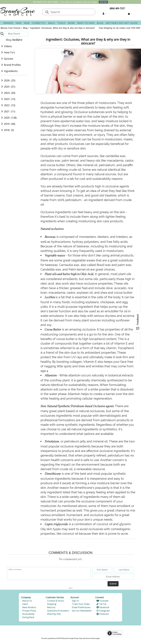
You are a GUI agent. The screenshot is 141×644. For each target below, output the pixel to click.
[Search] (47, 12)
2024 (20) (8, 96)
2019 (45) (8, 127)
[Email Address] (113, 577)
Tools (62, 23)
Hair (19, 23)
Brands (8, 23)
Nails (52, 23)
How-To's (8, 56)
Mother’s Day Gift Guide (122, 23)
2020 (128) (9, 121)
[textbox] (71, 12)
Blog (100, 23)
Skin (27, 23)
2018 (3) (8, 133)
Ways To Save (86, 23)
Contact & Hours (56, 601)
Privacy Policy (29, 611)
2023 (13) (8, 102)
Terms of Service (91, 638)
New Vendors (29, 607)
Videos (7, 49)
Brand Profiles (11, 68)
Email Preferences (81, 607)
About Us (27, 601)
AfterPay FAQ (54, 614)
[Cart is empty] (130, 14)
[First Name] (102, 570)
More (71, 23)
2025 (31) (8, 90)
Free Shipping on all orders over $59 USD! (120, 28)
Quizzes (7, 62)
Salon (25, 604)
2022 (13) (8, 108)
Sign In (75, 601)
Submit (113, 584)
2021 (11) (8, 115)
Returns (51, 607)
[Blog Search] (14, 34)
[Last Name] (124, 570)
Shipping (52, 604)
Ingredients (10, 74)
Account (75, 597)
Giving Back (28, 617)
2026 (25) (8, 84)
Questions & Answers (58, 611)
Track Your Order (81, 604)
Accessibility (28, 614)
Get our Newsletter (82, 611)
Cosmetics (39, 23)
